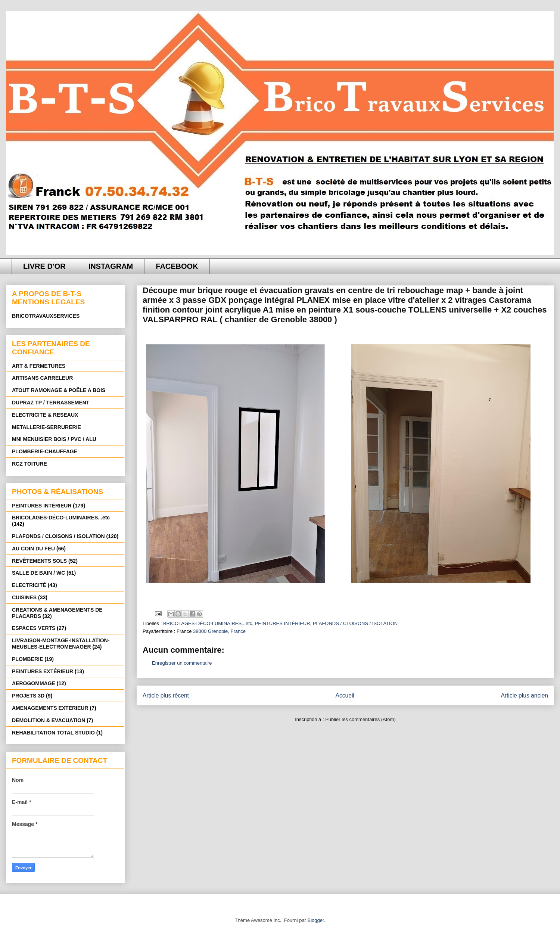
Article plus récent (166, 695)
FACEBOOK (177, 266)
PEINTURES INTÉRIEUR (283, 623)
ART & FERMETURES (39, 366)
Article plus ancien (524, 695)
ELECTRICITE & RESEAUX (45, 415)
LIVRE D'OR (44, 266)
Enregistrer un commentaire (182, 663)
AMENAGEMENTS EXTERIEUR (50, 708)
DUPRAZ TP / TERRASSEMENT (51, 403)
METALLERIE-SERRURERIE (46, 427)
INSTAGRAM (111, 266)
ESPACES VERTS (34, 628)
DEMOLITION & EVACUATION (49, 720)
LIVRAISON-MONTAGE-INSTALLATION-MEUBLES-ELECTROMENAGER (61, 644)
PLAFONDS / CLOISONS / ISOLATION (355, 623)
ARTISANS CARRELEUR (42, 378)
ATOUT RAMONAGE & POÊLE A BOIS (59, 390)
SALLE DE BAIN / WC (38, 573)
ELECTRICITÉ (29, 585)
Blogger (316, 920)
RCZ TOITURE (29, 464)
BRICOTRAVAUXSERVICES (46, 316)
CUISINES (24, 597)
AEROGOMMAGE (34, 683)
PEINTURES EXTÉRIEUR (43, 671)
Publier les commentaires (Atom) (360, 719)
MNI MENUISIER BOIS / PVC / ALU (54, 439)
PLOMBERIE (27, 659)
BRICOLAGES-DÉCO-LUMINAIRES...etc (208, 623)
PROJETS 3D (28, 696)
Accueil (345, 695)
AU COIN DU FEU (33, 549)
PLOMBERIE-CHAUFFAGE (45, 451)
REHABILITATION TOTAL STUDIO (53, 733)
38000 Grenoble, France (219, 631)
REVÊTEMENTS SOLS (39, 561)
